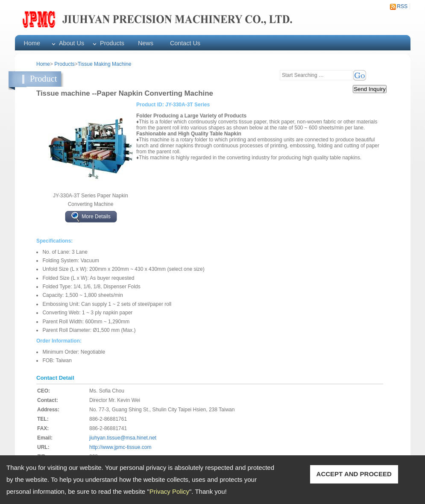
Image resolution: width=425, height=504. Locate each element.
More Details (96, 216)
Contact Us (185, 43)
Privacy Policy (169, 491)
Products (112, 43)
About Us (72, 43)
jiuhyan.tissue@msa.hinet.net (123, 438)
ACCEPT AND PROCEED (354, 474)
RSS (402, 6)
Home (32, 43)
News (146, 43)
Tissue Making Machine (105, 64)
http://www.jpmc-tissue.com (120, 447)
